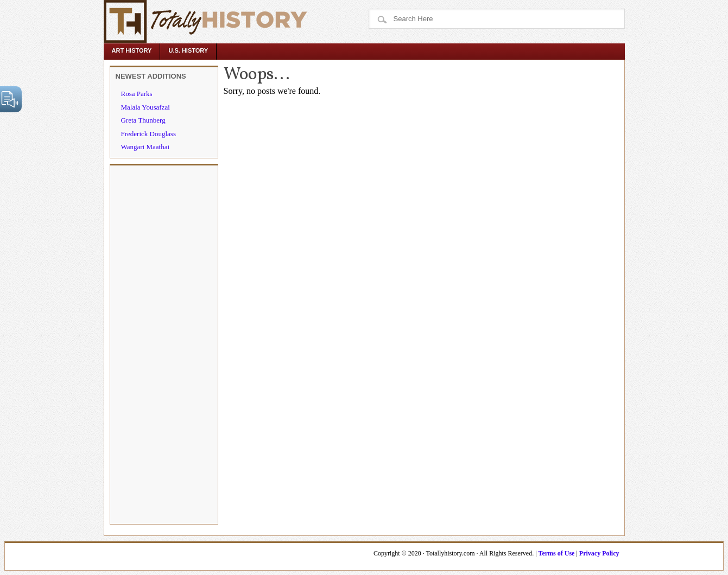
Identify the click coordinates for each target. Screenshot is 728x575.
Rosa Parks (137, 94)
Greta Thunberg (143, 120)
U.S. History (188, 50)
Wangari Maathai (145, 147)
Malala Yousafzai (145, 107)
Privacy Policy (599, 553)
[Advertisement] (164, 344)
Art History (132, 50)
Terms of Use (557, 553)
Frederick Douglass (148, 134)
